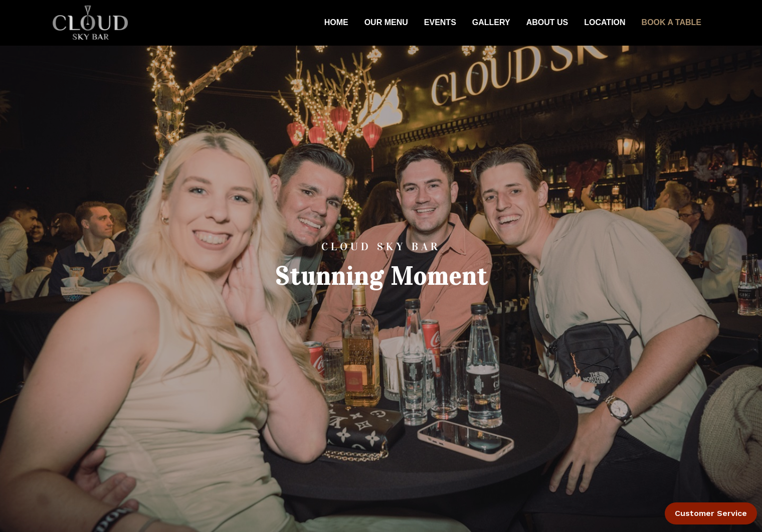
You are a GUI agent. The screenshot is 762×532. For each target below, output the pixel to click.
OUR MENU (386, 22)
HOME (336, 22)
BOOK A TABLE (672, 22)
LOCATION (605, 22)
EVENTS (440, 22)
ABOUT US (547, 22)
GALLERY (491, 22)
